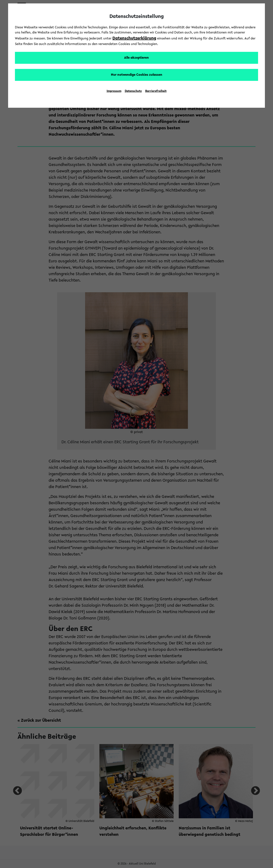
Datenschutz (133, 91)
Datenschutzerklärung (134, 38)
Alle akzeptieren (136, 58)
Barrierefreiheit (156, 91)
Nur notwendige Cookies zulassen (137, 75)
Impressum (114, 91)
